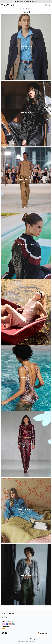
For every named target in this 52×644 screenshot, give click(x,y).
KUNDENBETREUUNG (26, 613)
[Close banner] (50, 1)
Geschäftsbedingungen (32, 639)
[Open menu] (2, 5)
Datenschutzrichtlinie (19, 639)
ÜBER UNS (26, 617)
